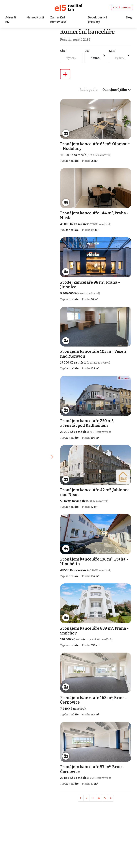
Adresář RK (11, 20)
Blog (129, 17)
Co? (87, 51)
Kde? (112, 51)
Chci (64, 51)
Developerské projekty (98, 20)
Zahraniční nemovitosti (59, 20)
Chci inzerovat (122, 7)
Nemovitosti (35, 17)
